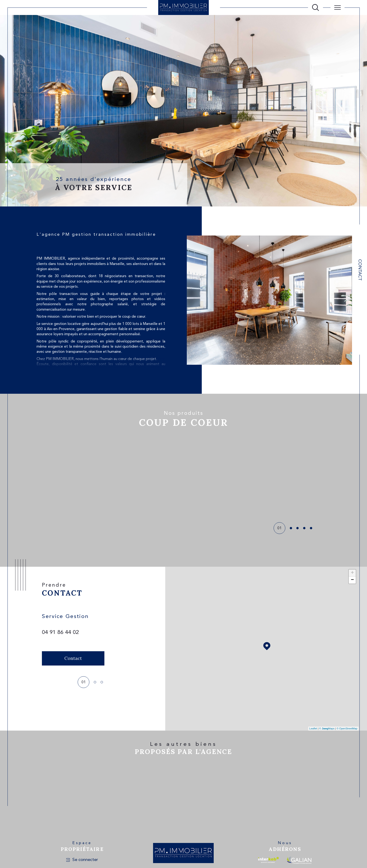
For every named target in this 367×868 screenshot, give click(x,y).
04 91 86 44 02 (60, 633)
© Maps (327, 728)
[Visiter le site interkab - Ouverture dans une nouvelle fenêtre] (268, 860)
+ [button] (352, 573)
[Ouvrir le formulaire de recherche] (316, 7)
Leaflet (313, 728)
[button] (279, 476)
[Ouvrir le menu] (338, 7)
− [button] (352, 580)
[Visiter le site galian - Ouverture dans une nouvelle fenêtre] (299, 860)
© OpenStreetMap (347, 728)
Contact (360, 270)
